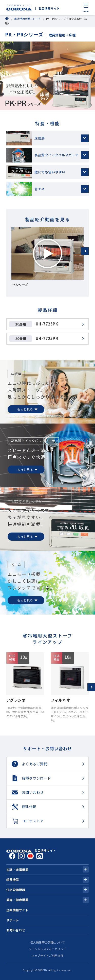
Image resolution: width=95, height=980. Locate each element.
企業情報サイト (17, 910)
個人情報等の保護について (48, 942)
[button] (85, 251)
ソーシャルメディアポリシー (47, 949)
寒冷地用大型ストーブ (27, 19)
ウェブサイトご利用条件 (47, 956)
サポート (13, 920)
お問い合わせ (16, 930)
